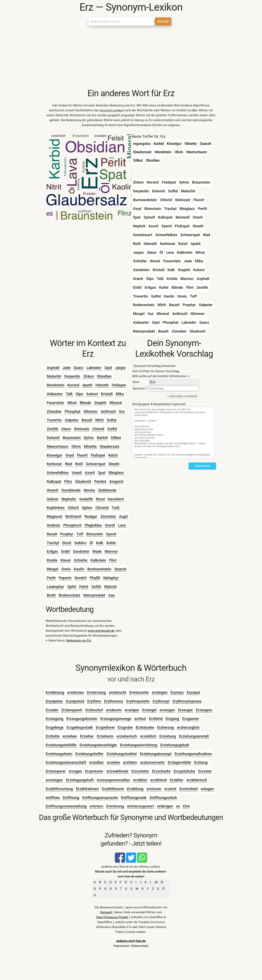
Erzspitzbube (184, 771)
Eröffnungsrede (134, 798)
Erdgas (52, 551)
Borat (101, 499)
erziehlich (148, 736)
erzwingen (54, 780)
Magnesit (54, 516)
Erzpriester (94, 771)
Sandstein (81, 551)
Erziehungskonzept (156, 754)
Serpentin (72, 376)
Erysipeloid (75, 701)
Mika (120, 394)
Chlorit (73, 508)
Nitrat (72, 403)
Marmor (111, 551)
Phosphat (73, 411)
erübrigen (165, 806)
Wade (97, 551)
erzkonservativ (152, 762)
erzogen (75, 771)
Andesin (53, 525)
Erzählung (135, 789)
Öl (91, 543)
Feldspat (119, 385)
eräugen (208, 789)
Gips (79, 394)
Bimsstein (95, 534)
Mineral (116, 403)
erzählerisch (197, 780)
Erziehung (168, 736)
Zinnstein (108, 516)
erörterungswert (141, 806)
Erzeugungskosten (82, 719)
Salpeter (72, 420)
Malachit (54, 376)
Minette (90, 446)
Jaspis (120, 368)
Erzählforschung (59, 789)
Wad (68, 464)
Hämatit (102, 385)
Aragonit (116, 481)
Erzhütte (53, 736)
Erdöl (65, 551)
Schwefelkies (58, 473)
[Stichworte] (173, 432)
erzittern (130, 762)
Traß (116, 508)
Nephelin (69, 499)
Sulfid (112, 429)
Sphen (87, 508)
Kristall (107, 394)
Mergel (53, 569)
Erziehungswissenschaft (66, 762)
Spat (102, 473)
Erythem (94, 701)
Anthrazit (108, 411)
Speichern (202, 466)
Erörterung (115, 806)
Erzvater (205, 771)
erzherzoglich (188, 727)
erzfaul (140, 719)
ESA (186, 806)
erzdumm (114, 710)
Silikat (116, 438)
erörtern (97, 806)
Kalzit (113, 455)
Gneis (66, 569)
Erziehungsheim (59, 754)
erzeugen (167, 710)
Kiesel (65, 560)
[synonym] (174, 388)
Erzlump (201, 762)
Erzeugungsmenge (116, 719)
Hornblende (71, 490)
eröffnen (53, 798)
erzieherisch (127, 736)
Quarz (79, 368)
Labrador (94, 368)
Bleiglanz (116, 473)
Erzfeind (156, 719)
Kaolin (79, 569)
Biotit (51, 595)
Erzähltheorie (113, 789)
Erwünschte (139, 692)
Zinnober (54, 411)
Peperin (65, 578)
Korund (73, 385)
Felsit (84, 587)
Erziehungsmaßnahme (193, 754)
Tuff (80, 534)
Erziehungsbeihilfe (61, 745)
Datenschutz (140, 946)
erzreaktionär (117, 771)
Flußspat (98, 455)
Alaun (66, 429)
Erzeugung (54, 719)
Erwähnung (55, 692)
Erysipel (193, 692)
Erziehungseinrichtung (139, 745)
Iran (111, 595)
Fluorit (82, 455)
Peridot (100, 481)
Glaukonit (83, 481)
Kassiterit (116, 499)
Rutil (79, 464)
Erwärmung (96, 692)
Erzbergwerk (72, 710)
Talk (69, 394)
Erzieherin (105, 736)
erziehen (70, 736)
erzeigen (132, 710)
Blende (86, 403)
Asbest (92, 394)
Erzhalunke (145, 727)
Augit (123, 516)
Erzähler (177, 780)
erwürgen (160, 692)
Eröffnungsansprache (100, 798)
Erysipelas (54, 701)
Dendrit (81, 578)
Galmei (53, 499)
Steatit (114, 464)
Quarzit (120, 569)
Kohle (111, 543)
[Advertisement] (131, 57)
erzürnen (154, 789)
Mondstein (55, 385)
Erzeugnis (204, 710)
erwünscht (118, 692)
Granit (110, 525)
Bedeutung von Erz (79, 641)
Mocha (89, 490)
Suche (163, 21)
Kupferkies (56, 508)
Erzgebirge (55, 727)
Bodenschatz (69, 595)
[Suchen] (122, 21)
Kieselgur (55, 455)
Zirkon (89, 376)
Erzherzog (166, 727)
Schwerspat (95, 464)
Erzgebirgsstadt (80, 727)
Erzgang (172, 719)
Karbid (102, 438)
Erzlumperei (56, 771)
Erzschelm (140, 771)
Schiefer (81, 560)
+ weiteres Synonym (182, 396)
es (178, 806)
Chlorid (98, 429)
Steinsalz (82, 429)
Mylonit (110, 587)
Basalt (52, 534)
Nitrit (99, 420)
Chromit (102, 508)
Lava (122, 525)
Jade (67, 368)
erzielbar (97, 762)
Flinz (68, 481)
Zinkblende (107, 490)
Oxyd (70, 455)
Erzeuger (185, 710)
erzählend (159, 780)
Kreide (52, 560)
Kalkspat (54, 481)
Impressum (121, 946)
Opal (108, 368)
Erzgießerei (105, 727)
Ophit (72, 587)
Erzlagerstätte (180, 762)
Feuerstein (55, 403)
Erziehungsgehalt (175, 745)
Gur (122, 411)
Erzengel (149, 710)
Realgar (91, 516)
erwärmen (76, 692)
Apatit (88, 385)
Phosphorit (72, 525)
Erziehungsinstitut (122, 754)
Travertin (54, 420)
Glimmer (91, 411)
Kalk (100, 543)
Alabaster (55, 394)
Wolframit (73, 516)
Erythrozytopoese (187, 701)
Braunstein (72, 438)
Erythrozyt (161, 701)
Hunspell (106, 912)
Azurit (90, 473)
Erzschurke (161, 771)
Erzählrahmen (87, 789)
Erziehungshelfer (90, 754)
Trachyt (53, 543)
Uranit (77, 473)
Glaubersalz (110, 446)
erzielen (113, 762)
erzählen (140, 780)
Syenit (111, 534)
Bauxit (87, 420)
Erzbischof (94, 710)
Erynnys (177, 692)
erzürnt (170, 789)
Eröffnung (71, 798)
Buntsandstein (99, 569)
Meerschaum (58, 446)
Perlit (51, 578)
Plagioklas (93, 525)
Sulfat (112, 420)
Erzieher (87, 736)
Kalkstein (98, 560)
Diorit (67, 543)
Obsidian (104, 376)
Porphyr (67, 534)
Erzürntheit (188, 789)
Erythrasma (114, 701)
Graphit (100, 403)
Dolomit (53, 438)
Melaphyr (111, 578)
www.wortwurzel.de (101, 631)
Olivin (76, 446)
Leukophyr (55, 587)
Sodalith (86, 499)
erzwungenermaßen (113, 780)
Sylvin (89, 438)
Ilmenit (52, 490)
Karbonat (54, 464)
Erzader (52, 710)
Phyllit (95, 578)
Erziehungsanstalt (194, 736)
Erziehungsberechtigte (98, 745)
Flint (113, 560)
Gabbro (80, 543)
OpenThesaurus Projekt (112, 917)
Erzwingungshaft (80, 780)
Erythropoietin (138, 701)
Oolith (96, 587)
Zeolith (52, 429)
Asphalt (53, 368)
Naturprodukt (94, 595)
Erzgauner (191, 719)
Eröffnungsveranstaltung (66, 806)
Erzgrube (125, 727)
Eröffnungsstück (163, 798)
